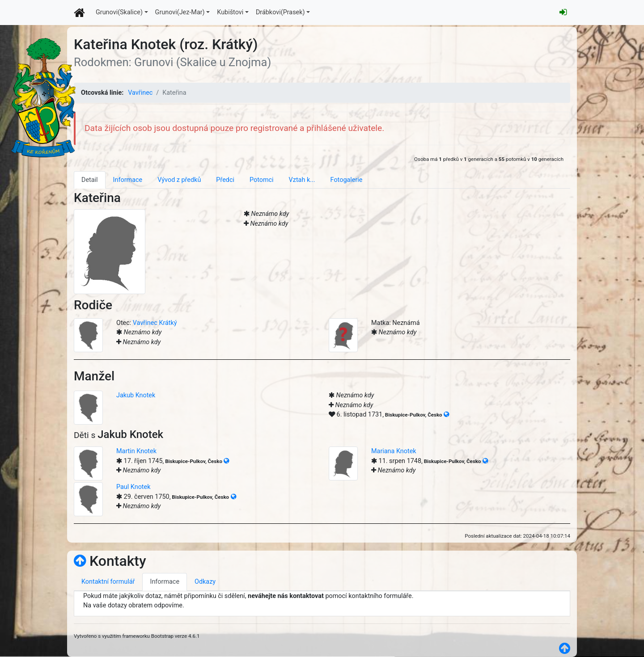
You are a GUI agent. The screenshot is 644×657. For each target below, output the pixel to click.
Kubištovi (230, 12)
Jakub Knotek (136, 395)
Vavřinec (140, 93)
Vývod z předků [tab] (179, 180)
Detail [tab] (90, 180)
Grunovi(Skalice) (119, 12)
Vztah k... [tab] (302, 180)
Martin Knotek (136, 451)
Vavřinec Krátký (155, 323)
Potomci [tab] (262, 180)
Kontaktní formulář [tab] (108, 582)
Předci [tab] (225, 180)
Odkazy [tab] (205, 582)
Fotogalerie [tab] (347, 180)
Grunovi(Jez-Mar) (180, 12)
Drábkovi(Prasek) (280, 12)
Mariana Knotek (394, 451)
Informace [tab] (128, 180)
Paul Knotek (133, 487)
